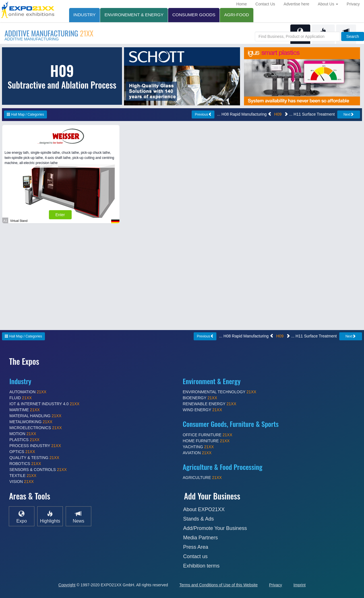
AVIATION (197, 453)
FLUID (21, 398)
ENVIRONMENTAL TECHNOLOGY (220, 392)
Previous (203, 114)
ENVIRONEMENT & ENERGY (134, 15)
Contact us (195, 556)
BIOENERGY (200, 398)
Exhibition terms (201, 566)
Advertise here (296, 4)
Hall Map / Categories (25, 114)
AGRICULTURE (202, 478)
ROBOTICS (25, 464)
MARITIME (25, 410)
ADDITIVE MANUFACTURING (49, 33)
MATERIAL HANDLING (35, 416)
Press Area (196, 547)
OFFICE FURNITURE (208, 435)
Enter (60, 215)
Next (349, 114)
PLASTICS (24, 440)
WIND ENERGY (202, 410)
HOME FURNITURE (206, 441)
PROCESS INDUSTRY (35, 446)
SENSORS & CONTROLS (38, 470)
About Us (328, 4)
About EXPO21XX (204, 509)
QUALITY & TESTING (34, 458)
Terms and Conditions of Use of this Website (219, 585)
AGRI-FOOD (236, 15)
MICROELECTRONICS (36, 428)
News (78, 517)
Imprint (300, 585)
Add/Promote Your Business (215, 528)
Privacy (353, 4)
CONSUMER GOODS (194, 15)
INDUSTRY (84, 15)
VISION (22, 482)
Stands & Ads (198, 519)
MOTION (23, 434)
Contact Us (265, 4)
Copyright (67, 585)
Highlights (50, 517)
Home (242, 4)
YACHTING (198, 447)
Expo (22, 517)
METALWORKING (31, 422)
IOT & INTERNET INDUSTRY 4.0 (44, 404)
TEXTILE (23, 476)
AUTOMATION (28, 392)
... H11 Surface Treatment (309, 114)
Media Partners (200, 538)
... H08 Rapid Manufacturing (244, 114)
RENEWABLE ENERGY (210, 404)
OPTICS (22, 452)
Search (353, 36)
